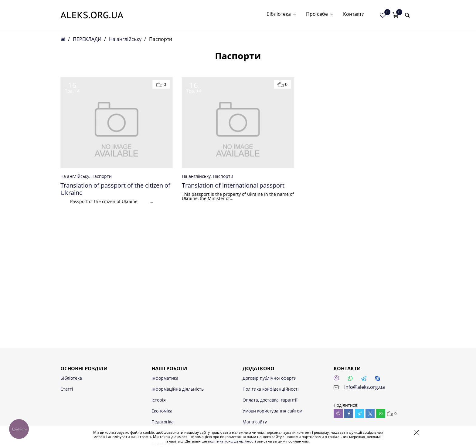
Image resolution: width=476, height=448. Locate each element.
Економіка (162, 411)
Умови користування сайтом (272, 411)
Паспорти (102, 176)
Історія (159, 400)
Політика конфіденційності (271, 389)
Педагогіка (163, 422)
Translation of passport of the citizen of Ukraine (115, 189)
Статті (67, 389)
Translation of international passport (233, 185)
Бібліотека (282, 14)
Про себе (320, 14)
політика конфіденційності (232, 441)
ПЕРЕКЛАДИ (87, 39)
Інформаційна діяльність (178, 389)
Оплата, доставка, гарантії (270, 400)
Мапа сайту (255, 422)
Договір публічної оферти (270, 378)
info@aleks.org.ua (365, 387)
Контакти (354, 14)
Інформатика (165, 378)
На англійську (125, 39)
